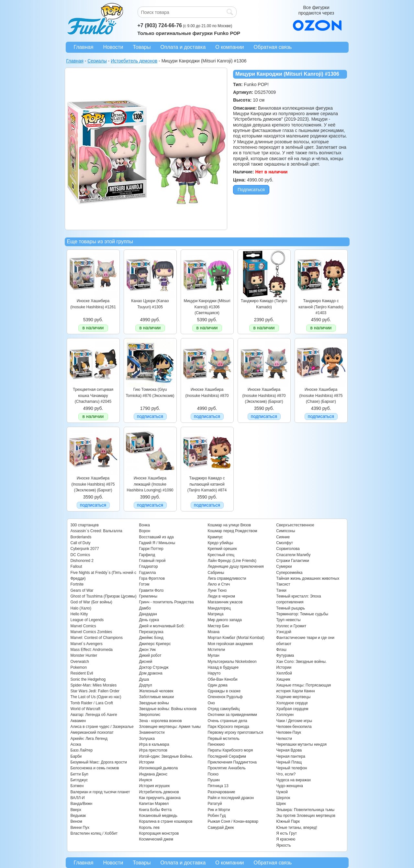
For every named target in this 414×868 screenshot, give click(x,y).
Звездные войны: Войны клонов (168, 709)
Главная (84, 47)
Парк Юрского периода (228, 727)
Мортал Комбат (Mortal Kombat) (236, 638)
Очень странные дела (227, 721)
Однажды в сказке (224, 691)
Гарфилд (147, 555)
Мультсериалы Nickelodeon (232, 662)
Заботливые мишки (156, 697)
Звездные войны (154, 703)
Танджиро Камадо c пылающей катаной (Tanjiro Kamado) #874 (207, 484)
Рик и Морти (219, 810)
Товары (142, 47)
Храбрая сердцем (292, 709)
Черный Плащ (289, 762)
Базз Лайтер (82, 750)
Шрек (281, 804)
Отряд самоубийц (224, 709)
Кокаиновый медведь (158, 816)
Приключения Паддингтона (232, 762)
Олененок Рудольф (225, 697)
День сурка (149, 620)
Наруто (214, 673)
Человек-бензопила (294, 727)
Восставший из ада (156, 537)
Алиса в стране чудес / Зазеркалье (102, 727)
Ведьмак (78, 816)
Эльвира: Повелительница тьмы (305, 810)
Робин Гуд (217, 816)
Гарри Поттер (151, 549)
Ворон (145, 531)
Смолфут (285, 543)
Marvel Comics (83, 626)
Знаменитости (152, 732)
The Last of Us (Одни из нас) (96, 697)
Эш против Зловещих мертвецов (306, 816)
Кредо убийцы (220, 543)
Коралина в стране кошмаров (166, 821)
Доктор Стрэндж (154, 667)
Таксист (283, 584)
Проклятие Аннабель (226, 768)
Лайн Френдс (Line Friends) (232, 561)
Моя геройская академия (230, 644)
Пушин (214, 780)
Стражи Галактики (292, 561)
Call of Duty (81, 543)
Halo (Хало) (81, 608)
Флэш (281, 650)
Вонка (144, 525)
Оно (211, 703)
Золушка (147, 739)
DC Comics (80, 555)
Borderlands (81, 537)
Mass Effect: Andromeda (92, 650)
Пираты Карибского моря (230, 750)
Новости (113, 47)
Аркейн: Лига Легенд (89, 739)
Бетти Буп (79, 774)
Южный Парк (288, 821)
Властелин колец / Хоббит (94, 833)
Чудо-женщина (289, 786)
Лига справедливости (227, 578)
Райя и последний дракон (231, 798)
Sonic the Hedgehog (88, 679)
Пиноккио (216, 744)
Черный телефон (291, 768)
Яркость (283, 845)
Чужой (282, 792)
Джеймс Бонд (151, 638)
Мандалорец (219, 608)
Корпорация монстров (159, 833)
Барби (76, 756)
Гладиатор (148, 566)
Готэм (144, 584)
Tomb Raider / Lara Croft (92, 703)
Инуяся (145, 780)
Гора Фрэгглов (152, 578)
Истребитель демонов (159, 792)
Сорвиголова (288, 549)
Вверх (76, 810)
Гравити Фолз (151, 590)
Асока (76, 744)
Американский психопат (92, 732)
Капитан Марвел (154, 804)
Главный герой (152, 561)
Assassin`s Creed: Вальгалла (96, 531)
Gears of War (82, 590)
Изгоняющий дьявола (158, 768)
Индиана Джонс (153, 774)
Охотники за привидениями (232, 715)
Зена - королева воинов (160, 721)
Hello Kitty (79, 614)
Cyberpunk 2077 (85, 549)
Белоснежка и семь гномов (95, 768)
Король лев (149, 828)
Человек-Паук (289, 732)
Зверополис (150, 715)
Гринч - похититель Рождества (166, 602)
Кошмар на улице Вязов (229, 525)
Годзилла (147, 573)
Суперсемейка (289, 573)
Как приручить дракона (160, 798)
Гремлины (148, 596)
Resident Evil (82, 673)
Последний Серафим (227, 756)
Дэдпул (145, 685)
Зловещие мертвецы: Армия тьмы (170, 727)
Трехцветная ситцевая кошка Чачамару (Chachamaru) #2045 (93, 396)
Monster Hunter (84, 655)
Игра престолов (153, 750)
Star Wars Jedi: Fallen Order (95, 691)
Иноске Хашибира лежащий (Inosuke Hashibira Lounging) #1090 (150, 484)
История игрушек (154, 786)
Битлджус (79, 780)
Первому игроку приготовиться (235, 732)
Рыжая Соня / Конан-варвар (233, 821)
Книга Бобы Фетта (155, 810)
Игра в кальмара (154, 744)
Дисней (145, 662)
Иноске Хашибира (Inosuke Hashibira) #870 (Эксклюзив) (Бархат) (264, 396)
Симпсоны (285, 531)
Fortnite (77, 584)
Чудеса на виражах (293, 780)
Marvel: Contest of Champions (97, 638)
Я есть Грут (286, 833)
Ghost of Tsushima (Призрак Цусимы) (104, 596)
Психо (213, 774)
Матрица (215, 614)
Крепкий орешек (222, 549)
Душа (144, 679)
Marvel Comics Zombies (91, 632)
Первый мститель (223, 739)
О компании (229, 47)
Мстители (216, 650)
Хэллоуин (285, 715)
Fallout (76, 566)
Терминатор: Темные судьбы (302, 614)
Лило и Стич (219, 584)
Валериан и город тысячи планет (100, 792)
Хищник (283, 679)
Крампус (215, 537)
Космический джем (156, 839)
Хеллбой (284, 673)
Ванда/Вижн (82, 804)
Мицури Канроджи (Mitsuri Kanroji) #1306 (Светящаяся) (207, 307)
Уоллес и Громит (291, 626)
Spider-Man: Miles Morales (94, 685)
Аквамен (78, 721)
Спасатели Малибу (293, 555)
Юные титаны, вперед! (297, 828)
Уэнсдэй (284, 632)
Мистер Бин (218, 626)
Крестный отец (221, 555)
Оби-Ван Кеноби (222, 679)
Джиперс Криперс (155, 644)
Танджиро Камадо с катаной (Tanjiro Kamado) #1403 (321, 307)
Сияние (283, 537)
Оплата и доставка (183, 47)
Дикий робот (150, 655)
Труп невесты (288, 620)
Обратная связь (273, 47)
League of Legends (87, 620)
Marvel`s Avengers (87, 644)
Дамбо (145, 608)
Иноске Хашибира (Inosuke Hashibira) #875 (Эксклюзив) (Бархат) (93, 484)
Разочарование (221, 792)
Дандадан (148, 614)
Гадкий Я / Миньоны (157, 543)
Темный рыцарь (291, 608)
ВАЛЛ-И (78, 798)
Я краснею (286, 839)
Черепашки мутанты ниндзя (301, 744)
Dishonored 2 (82, 561)
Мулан (213, 655)
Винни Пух (80, 828)
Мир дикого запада (225, 620)
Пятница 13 (218, 786)
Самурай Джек (221, 828)
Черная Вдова (289, 750)
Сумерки (284, 566)
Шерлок (283, 798)
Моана (213, 632)
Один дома (217, 685)
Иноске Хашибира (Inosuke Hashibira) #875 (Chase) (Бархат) (321, 396)
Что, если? (286, 774)
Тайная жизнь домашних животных (308, 578)
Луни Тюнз (217, 590)
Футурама (285, 655)
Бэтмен (77, 786)
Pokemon (79, 667)
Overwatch (80, 662)
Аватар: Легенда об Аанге (94, 715)
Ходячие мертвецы (293, 697)
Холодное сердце (292, 703)
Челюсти (284, 739)
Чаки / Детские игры (294, 721)
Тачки (281, 590)
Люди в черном (221, 596)
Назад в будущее (223, 667)
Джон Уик (147, 650)
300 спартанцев (85, 525)
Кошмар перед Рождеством (232, 531)
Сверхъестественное (295, 525)
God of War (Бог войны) (91, 602)
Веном (76, 821)
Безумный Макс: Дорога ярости (99, 762)
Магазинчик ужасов (225, 602)
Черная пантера (291, 756)
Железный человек (156, 691)
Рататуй (215, 804)
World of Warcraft (86, 709)
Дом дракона (151, 673)
